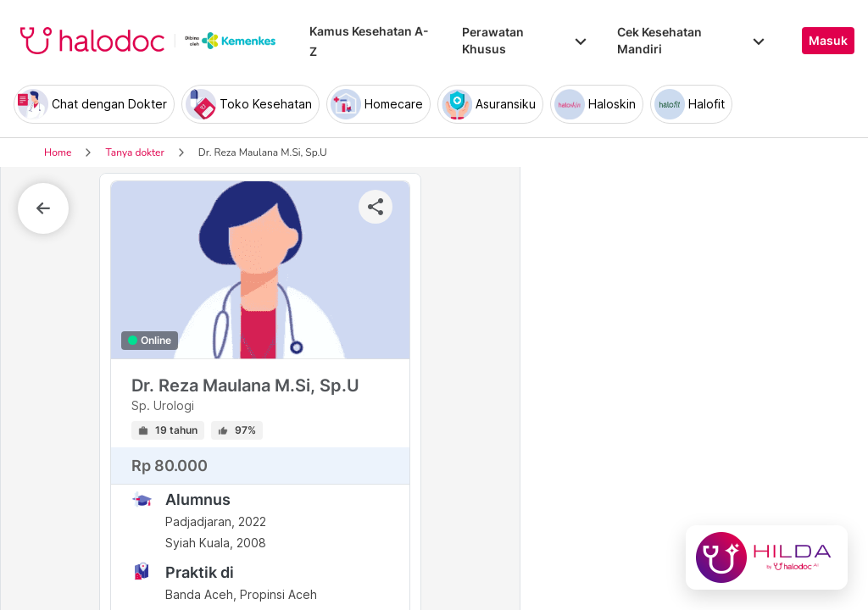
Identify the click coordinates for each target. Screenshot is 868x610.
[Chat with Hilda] (767, 557)
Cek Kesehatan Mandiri (693, 40)
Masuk (828, 41)
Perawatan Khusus (526, 40)
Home (58, 152)
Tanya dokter (134, 152)
